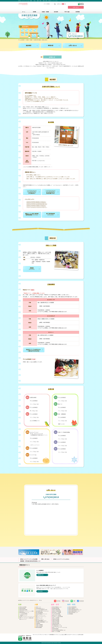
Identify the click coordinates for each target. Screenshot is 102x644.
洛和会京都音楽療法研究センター (75, 610)
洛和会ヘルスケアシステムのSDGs (61, 559)
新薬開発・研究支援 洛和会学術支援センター (31, 561)
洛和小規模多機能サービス (41, 621)
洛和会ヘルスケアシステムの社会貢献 (29, 559)
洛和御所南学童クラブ (57, 625)
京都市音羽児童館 (56, 619)
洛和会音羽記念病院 (23, 610)
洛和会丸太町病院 (23, 607)
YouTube (59, 601)
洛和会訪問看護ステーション (41, 614)
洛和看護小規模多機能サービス (42, 622)
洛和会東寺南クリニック (24, 613)
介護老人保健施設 (39, 625)
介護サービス (38, 607)
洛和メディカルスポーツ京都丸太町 (26, 618)
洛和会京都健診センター (57, 607)
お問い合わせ (76, 7)
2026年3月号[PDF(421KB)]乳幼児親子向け (37, 204)
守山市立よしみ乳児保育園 (57, 617)
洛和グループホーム (40, 619)
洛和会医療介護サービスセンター (42, 611)
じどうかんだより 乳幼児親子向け (51, 192)
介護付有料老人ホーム (40, 608)
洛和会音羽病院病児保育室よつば (59, 630)
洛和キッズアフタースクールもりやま (60, 627)
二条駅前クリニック (23, 615)
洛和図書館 (71, 614)
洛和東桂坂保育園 (56, 608)
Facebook (82, 601)
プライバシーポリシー (44, 635)
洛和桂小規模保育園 (56, 610)
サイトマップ (36, 635)
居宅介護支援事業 (39, 613)
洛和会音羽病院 (22, 608)
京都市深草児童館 (56, 623)
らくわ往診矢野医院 (23, 614)
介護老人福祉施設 (39, 626)
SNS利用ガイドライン (54, 635)
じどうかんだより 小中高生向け (32, 192)
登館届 (32, 269)
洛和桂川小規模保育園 (57, 611)
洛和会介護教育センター (73, 608)
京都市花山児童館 (56, 622)
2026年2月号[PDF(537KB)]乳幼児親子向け (37, 208)
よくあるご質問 (63, 635)
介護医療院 (38, 623)
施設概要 (29, 45)
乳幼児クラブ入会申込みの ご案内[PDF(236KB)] (33, 350)
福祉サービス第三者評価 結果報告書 (32, 214)
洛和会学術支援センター (73, 613)
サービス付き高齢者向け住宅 (41, 610)
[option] (29, 552)
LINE (74, 601)
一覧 (39, 600)
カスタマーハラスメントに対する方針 (75, 635)
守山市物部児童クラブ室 (57, 626)
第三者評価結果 (51, 214)
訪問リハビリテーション (41, 615)
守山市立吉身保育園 (56, 614)
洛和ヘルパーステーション (41, 617)
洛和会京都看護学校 (72, 607)
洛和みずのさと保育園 (57, 615)
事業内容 (51, 45)
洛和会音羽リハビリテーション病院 (26, 611)
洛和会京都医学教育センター (74, 611)
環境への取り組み (45, 559)
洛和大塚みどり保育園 (57, 613)
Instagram (67, 601)
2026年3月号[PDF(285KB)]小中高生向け (36, 202)
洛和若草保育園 (55, 629)
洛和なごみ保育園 (56, 618)
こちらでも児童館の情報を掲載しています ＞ (38, 167)
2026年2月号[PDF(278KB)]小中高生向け (36, 206)
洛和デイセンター (39, 618)
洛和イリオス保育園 (56, 632)
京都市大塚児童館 (56, 621)
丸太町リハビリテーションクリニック (27, 617)
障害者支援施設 (39, 627)
